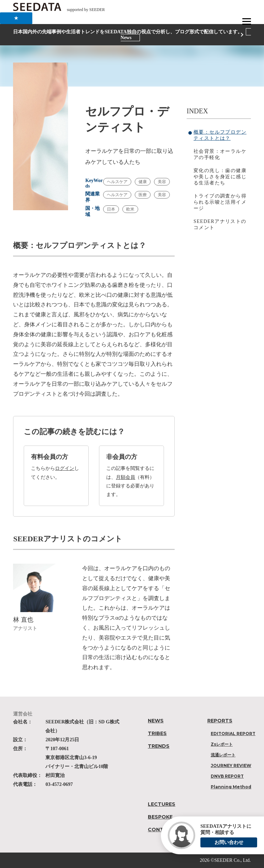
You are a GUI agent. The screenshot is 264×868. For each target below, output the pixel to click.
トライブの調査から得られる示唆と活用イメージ (220, 202)
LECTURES (162, 804)
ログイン (65, 468)
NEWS (156, 721)
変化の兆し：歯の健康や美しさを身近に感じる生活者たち (220, 177)
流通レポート (223, 755)
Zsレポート (222, 744)
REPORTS (220, 721)
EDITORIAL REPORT (233, 734)
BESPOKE (160, 817)
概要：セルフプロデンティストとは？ (220, 135)
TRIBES (157, 733)
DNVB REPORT (227, 776)
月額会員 (125, 477)
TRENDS (159, 746)
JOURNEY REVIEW (231, 765)
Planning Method (231, 787)
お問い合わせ (229, 842)
